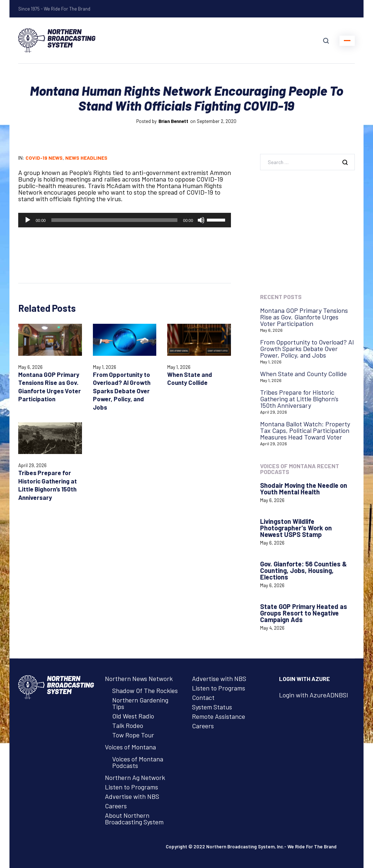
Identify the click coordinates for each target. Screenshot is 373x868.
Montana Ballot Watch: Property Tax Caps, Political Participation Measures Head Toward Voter (305, 430)
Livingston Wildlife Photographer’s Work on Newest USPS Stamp (296, 528)
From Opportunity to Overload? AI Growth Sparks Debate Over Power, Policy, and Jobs (122, 391)
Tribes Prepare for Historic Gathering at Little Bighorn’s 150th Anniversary (299, 399)
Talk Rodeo (128, 725)
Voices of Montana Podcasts (138, 762)
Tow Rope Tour (133, 735)
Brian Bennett (173, 121)
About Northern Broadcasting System (134, 819)
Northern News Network (139, 678)
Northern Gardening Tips (140, 703)
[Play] (28, 220)
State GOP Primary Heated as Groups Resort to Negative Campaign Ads (304, 613)
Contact (203, 697)
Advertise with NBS (132, 796)
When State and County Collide (303, 374)
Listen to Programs (131, 787)
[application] (125, 220)
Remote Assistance (219, 716)
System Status (212, 707)
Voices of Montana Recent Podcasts (300, 469)
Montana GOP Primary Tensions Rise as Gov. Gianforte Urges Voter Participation (304, 317)
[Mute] (201, 220)
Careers (116, 806)
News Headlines (86, 158)
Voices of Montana (130, 747)
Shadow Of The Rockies (145, 690)
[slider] (114, 220)
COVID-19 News (44, 158)
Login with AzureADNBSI (314, 695)
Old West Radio (133, 716)
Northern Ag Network (135, 777)
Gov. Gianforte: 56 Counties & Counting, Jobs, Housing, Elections (303, 570)
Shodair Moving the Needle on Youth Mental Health (304, 489)
